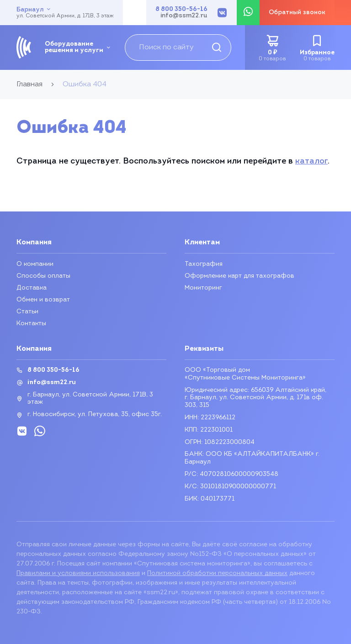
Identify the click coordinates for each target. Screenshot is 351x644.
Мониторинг (203, 288)
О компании (35, 264)
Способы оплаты (43, 276)
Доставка (32, 288)
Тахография (204, 264)
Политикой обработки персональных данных (217, 573)
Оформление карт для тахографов (239, 276)
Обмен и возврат (43, 300)
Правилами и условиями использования (78, 573)
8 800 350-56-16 (181, 10)
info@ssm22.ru (184, 16)
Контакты (31, 324)
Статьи (27, 312)
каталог (311, 161)
